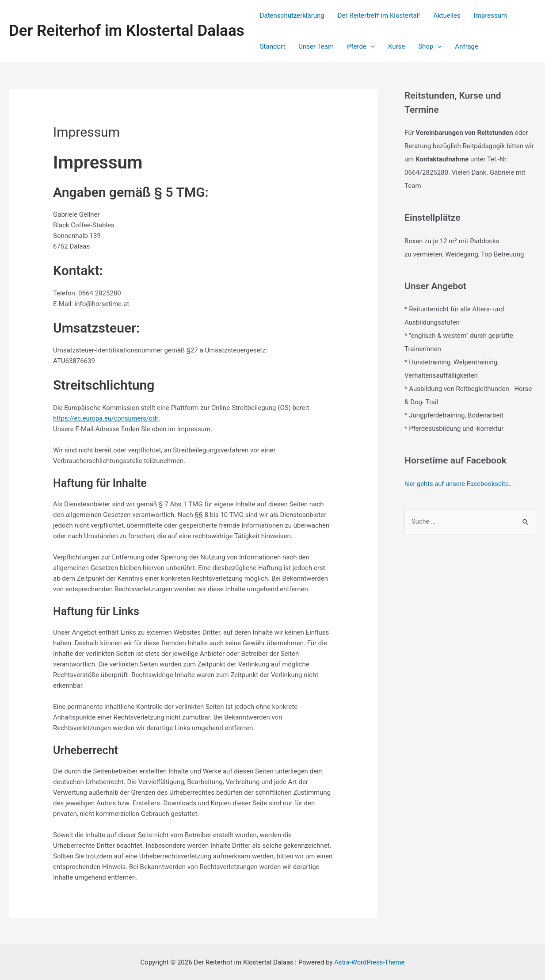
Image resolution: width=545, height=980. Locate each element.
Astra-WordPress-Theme (369, 962)
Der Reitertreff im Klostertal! (379, 15)
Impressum (490, 15)
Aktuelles (447, 15)
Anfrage (467, 46)
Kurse (396, 46)
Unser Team (316, 46)
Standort (273, 46)
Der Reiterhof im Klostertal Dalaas (127, 31)
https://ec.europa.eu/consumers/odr (107, 418)
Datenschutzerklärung (292, 15)
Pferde (361, 46)
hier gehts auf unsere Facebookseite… (460, 484)
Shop (430, 46)
